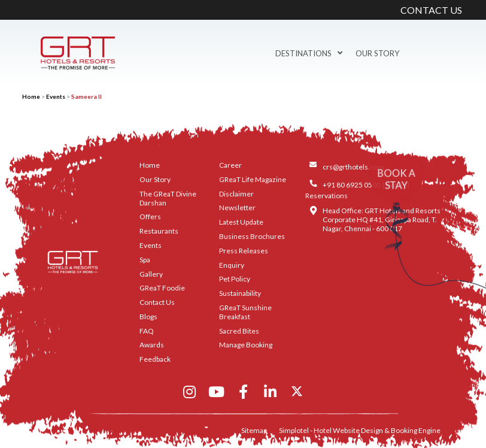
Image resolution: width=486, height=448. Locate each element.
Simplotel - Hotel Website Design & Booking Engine (360, 430)
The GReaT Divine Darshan (168, 198)
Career (230, 165)
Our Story (377, 53)
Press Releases (244, 251)
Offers (150, 217)
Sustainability (240, 293)
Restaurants (159, 231)
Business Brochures (252, 236)
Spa (145, 260)
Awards (152, 345)
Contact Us (157, 302)
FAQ (147, 331)
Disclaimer (236, 194)
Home (31, 96)
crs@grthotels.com (353, 167)
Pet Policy (235, 279)
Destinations (309, 53)
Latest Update (241, 222)
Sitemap (254, 430)
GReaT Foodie (162, 288)
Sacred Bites (239, 331)
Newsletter (237, 208)
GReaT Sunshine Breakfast (245, 312)
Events (56, 96)
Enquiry (232, 265)
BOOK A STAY (396, 179)
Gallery (151, 274)
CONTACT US (431, 10)
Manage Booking (246, 345)
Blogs (148, 317)
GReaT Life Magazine (253, 179)
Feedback (155, 359)
